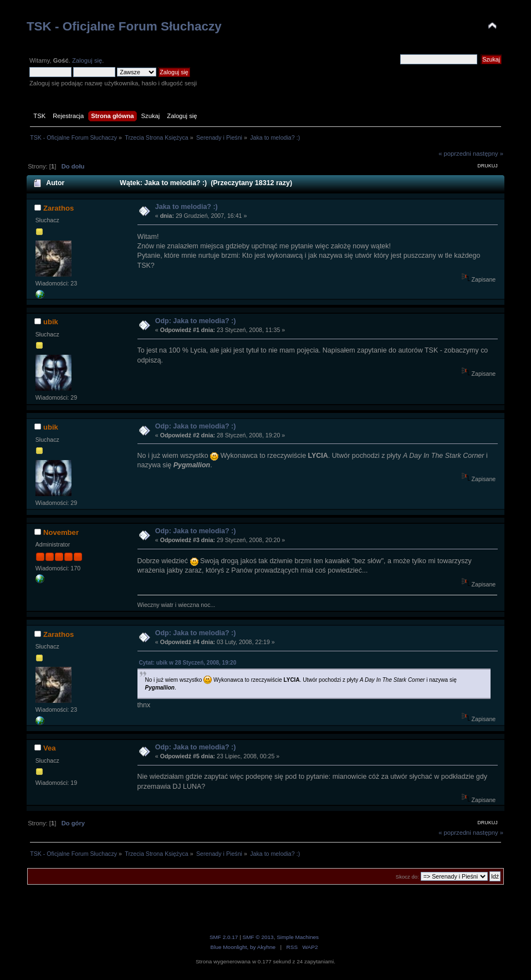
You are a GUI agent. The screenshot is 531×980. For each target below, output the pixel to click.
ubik (51, 322)
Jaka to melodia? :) (187, 207)
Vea (50, 748)
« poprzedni (455, 154)
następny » (488, 154)
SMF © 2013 (258, 937)
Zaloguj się (87, 60)
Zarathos (58, 208)
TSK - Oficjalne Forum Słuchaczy (124, 26)
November (61, 532)
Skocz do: (407, 877)
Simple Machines (298, 937)
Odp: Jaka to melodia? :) (196, 321)
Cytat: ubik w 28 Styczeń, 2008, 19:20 (188, 663)
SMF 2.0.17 (224, 937)
